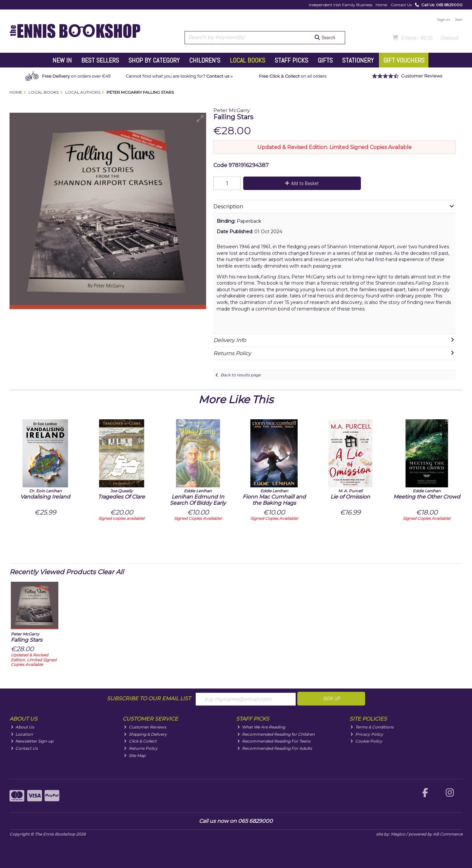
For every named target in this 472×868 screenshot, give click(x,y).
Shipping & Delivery (145, 734)
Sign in (443, 19)
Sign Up (331, 698)
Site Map (135, 755)
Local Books (247, 60)
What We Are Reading (261, 727)
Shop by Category (154, 60)
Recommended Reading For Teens (274, 741)
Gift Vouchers (404, 60)
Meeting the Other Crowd (427, 497)
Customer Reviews (145, 727)
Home (381, 5)
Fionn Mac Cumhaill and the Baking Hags (274, 500)
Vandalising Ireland (45, 497)
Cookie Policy (366, 741)
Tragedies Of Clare (121, 497)
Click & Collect (140, 741)
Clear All (110, 572)
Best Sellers (100, 60)
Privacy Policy (367, 734)
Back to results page (241, 375)
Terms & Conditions (372, 727)
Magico (398, 834)
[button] (200, 119)
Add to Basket (302, 183)
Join (459, 19)
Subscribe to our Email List (149, 698)
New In (62, 60)
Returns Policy (141, 748)
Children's (205, 60)
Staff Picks (291, 60)
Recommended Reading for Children (276, 734)
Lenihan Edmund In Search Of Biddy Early (198, 500)
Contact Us (401, 5)
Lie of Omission (350, 497)
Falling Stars (27, 640)
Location (22, 734)
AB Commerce (448, 834)
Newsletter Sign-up (32, 741)
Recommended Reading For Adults (275, 748)
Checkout (450, 38)
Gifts (325, 60)
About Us (23, 727)
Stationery (358, 60)
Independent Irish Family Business (341, 5)
